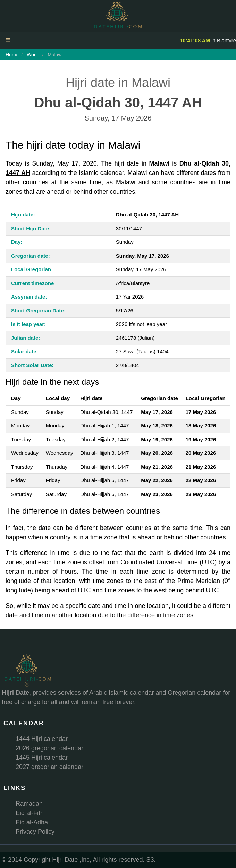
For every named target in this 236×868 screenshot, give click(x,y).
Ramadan (29, 804)
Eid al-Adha (32, 822)
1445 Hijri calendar (42, 758)
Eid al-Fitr (29, 813)
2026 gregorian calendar (49, 748)
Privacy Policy (35, 832)
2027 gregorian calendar (49, 767)
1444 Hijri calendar (42, 739)
